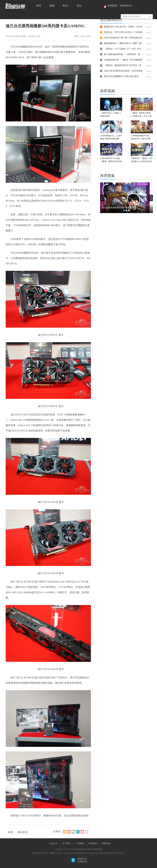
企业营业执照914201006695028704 (87, 853)
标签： (12, 832)
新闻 (52, 6)
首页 (39, 6)
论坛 (79, 6)
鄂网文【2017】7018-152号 (61, 853)
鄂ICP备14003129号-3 (41, 853)
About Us (54, 843)
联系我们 (93, 843)
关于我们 (67, 843)
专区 (66, 6)
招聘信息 (106, 843)
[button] (102, 198)
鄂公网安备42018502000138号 (113, 853)
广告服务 (80, 843)
